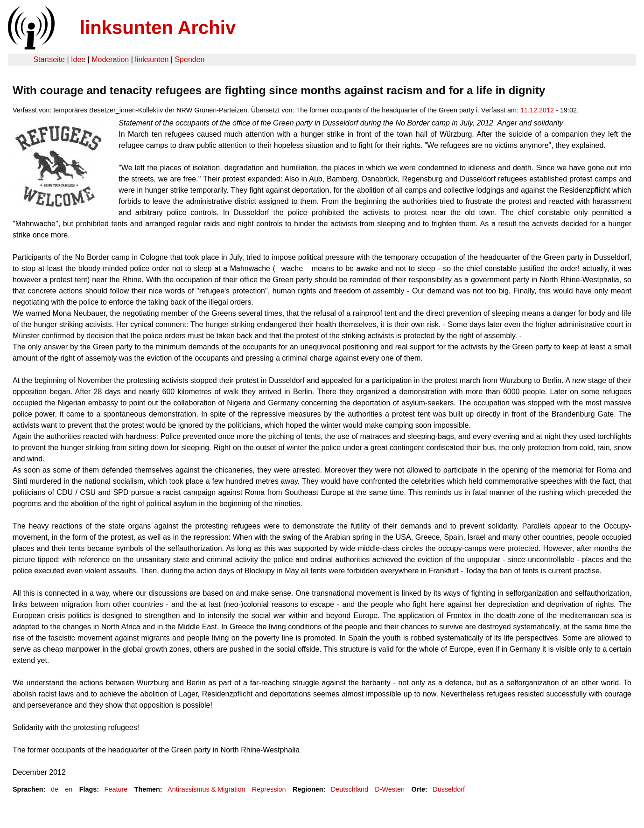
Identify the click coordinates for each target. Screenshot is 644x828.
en (69, 789)
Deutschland (350, 789)
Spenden (189, 59)
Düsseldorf (449, 789)
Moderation (110, 59)
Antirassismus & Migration (206, 789)
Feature (116, 789)
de (55, 789)
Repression (269, 789)
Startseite (49, 59)
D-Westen (390, 789)
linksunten (152, 59)
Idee (78, 59)
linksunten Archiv (158, 28)
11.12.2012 (537, 110)
